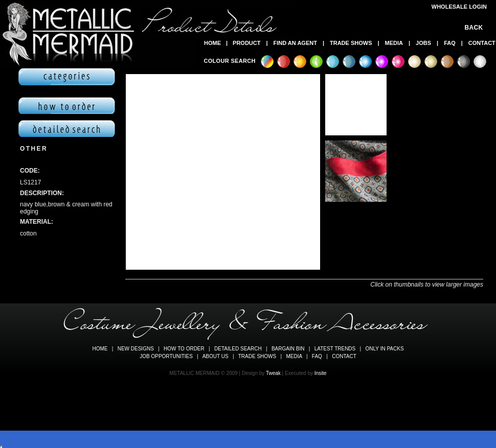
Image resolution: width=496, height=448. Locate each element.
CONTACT (482, 43)
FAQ (450, 43)
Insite (321, 373)
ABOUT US (216, 356)
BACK (476, 28)
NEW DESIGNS (136, 349)
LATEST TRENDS (335, 349)
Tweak (273, 373)
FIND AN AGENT (295, 43)
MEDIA (394, 43)
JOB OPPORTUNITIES (166, 356)
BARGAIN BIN (288, 349)
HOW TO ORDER (184, 349)
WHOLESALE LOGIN (459, 7)
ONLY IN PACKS (385, 349)
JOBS (423, 43)
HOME (212, 43)
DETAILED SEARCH (238, 349)
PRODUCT (246, 43)
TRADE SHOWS (351, 43)
